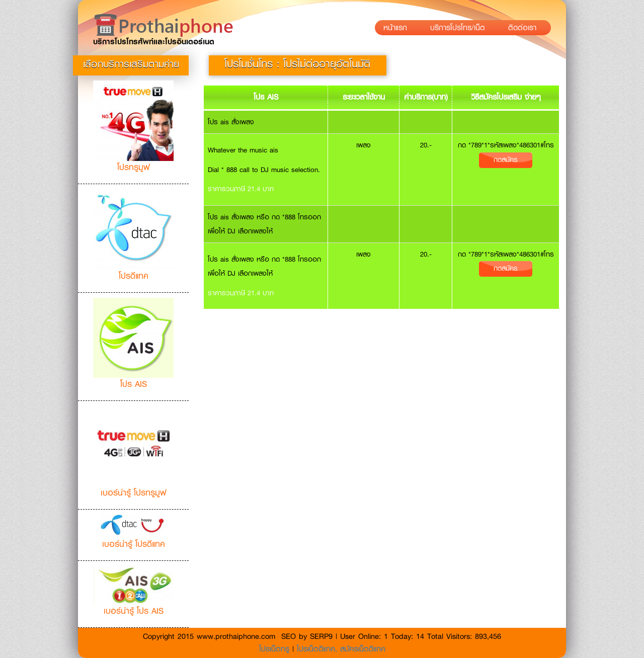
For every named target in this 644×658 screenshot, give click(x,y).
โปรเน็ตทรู (276, 649)
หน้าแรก (398, 28)
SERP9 (321, 636)
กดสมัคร (506, 159)
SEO (289, 636)
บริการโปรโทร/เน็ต (461, 28)
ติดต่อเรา (525, 28)
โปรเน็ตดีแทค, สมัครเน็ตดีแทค (341, 649)
